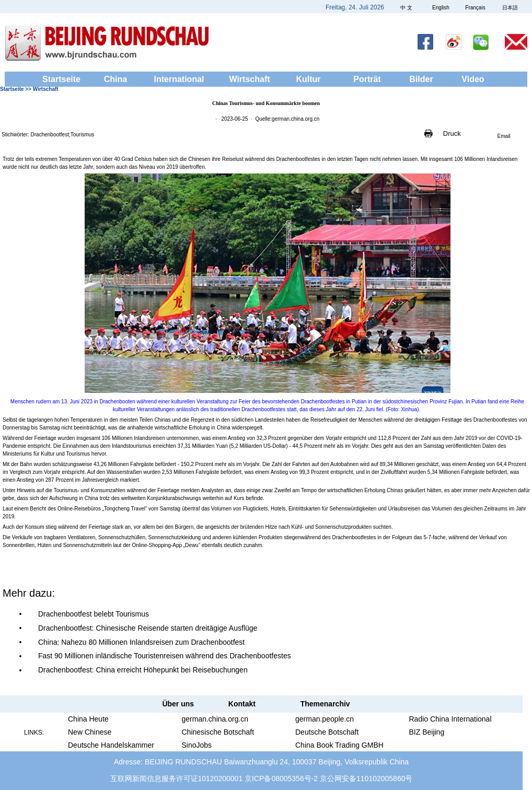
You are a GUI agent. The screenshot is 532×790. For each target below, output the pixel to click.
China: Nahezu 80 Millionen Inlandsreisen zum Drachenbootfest (141, 642)
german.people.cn (325, 719)
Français (475, 8)
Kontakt (242, 704)
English (441, 8)
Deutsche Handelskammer (111, 745)
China (115, 79)
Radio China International (450, 719)
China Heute (88, 719)
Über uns (178, 704)
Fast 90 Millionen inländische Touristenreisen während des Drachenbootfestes (165, 656)
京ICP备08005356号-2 (281, 779)
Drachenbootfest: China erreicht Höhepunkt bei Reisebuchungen (143, 670)
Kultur (308, 79)
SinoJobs (197, 745)
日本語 (510, 8)
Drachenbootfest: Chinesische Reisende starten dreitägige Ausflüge (148, 628)
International (179, 79)
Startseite (61, 79)
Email (504, 136)
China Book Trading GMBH (339, 745)
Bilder (421, 79)
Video (473, 79)
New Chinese (90, 732)
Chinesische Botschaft (218, 732)
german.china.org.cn (215, 719)
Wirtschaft (249, 79)
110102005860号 (384, 779)
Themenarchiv (325, 704)
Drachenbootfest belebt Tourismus (94, 614)
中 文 (406, 8)
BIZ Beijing (427, 732)
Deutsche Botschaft (327, 732)
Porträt (367, 79)
